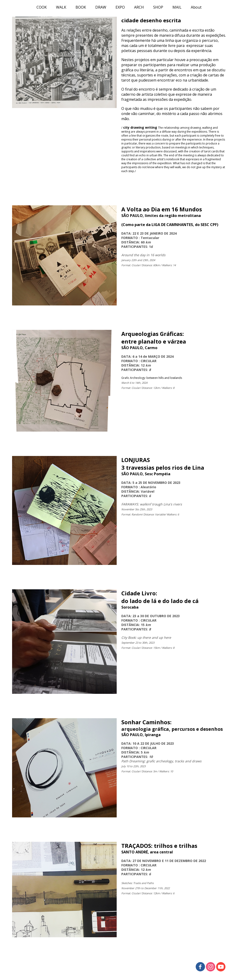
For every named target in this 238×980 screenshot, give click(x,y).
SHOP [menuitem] (158, 7)
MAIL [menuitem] (177, 7)
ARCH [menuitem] (139, 7)
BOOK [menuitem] (81, 7)
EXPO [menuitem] (120, 7)
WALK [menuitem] (61, 7)
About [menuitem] (196, 7)
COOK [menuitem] (42, 7)
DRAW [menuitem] (101, 7)
